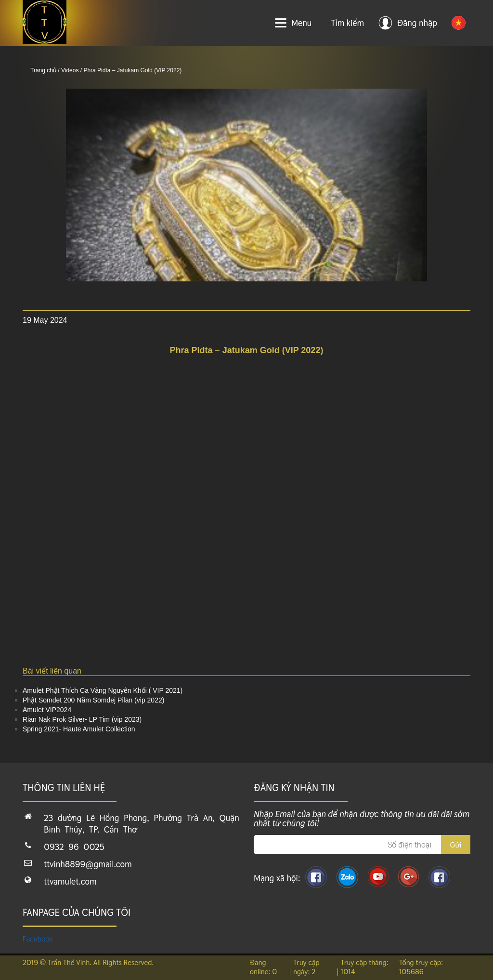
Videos (70, 70)
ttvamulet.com (70, 881)
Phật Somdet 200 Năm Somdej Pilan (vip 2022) (93, 700)
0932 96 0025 (74, 847)
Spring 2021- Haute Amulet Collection (79, 729)
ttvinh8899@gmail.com (88, 864)
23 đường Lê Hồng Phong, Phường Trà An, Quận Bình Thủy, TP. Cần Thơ (142, 824)
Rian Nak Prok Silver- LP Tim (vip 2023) (82, 719)
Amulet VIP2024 (47, 710)
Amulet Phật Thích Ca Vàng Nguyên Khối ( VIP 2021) (103, 690)
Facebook (38, 939)
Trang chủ (43, 70)
